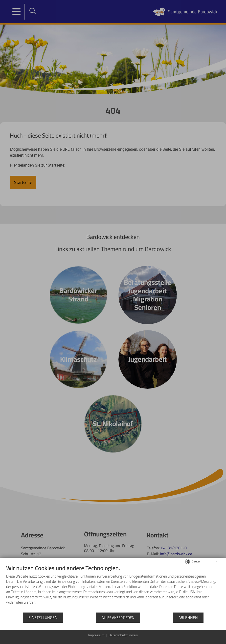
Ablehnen (188, 617)
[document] (113, 588)
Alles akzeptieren (118, 618)
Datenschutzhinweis (123, 635)
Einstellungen (43, 617)
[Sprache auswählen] (188, 561)
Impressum (96, 635)
